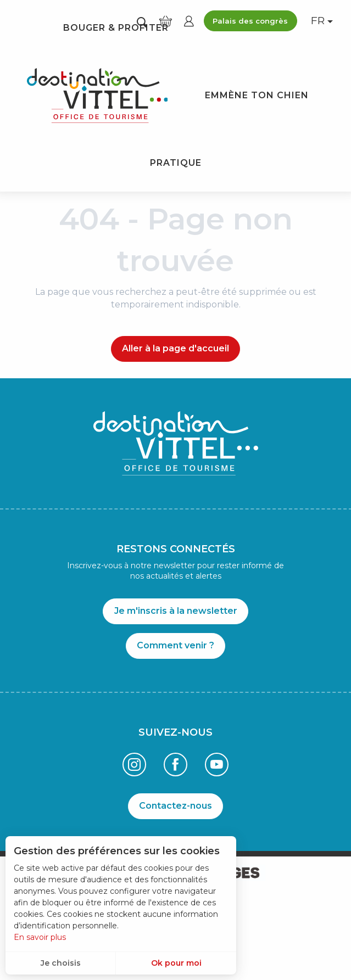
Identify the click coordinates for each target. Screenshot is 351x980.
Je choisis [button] (61, 963)
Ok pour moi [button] (176, 963)
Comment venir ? (176, 645)
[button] (142, 22)
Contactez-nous (176, 806)
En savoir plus (40, 937)
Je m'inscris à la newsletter (176, 611)
